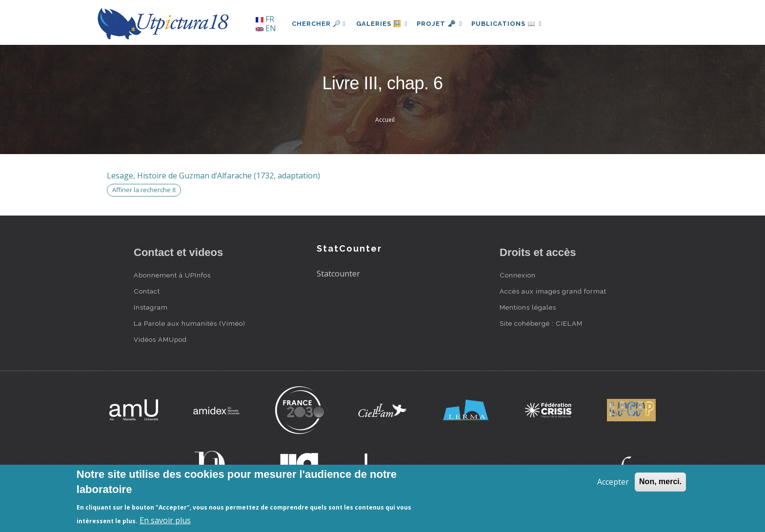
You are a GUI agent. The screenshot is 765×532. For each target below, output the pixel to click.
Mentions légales (528, 307)
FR (265, 19)
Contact (147, 291)
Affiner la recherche (144, 190)
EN (266, 28)
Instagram (151, 307)
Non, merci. (660, 482)
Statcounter (338, 274)
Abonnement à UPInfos (172, 275)
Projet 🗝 (443, 24)
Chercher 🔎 (319, 24)
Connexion (518, 275)
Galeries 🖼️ (383, 24)
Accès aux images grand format (553, 291)
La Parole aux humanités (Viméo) (190, 323)
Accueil (385, 120)
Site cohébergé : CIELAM (541, 323)
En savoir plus (165, 520)
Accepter (613, 482)
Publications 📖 (512, 24)
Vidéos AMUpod (160, 339)
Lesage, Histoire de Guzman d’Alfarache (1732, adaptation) (213, 176)
